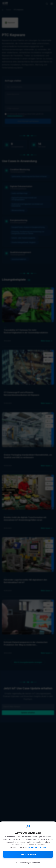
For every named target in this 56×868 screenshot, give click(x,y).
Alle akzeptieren (28, 854)
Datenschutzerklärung (37, 847)
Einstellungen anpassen (28, 863)
